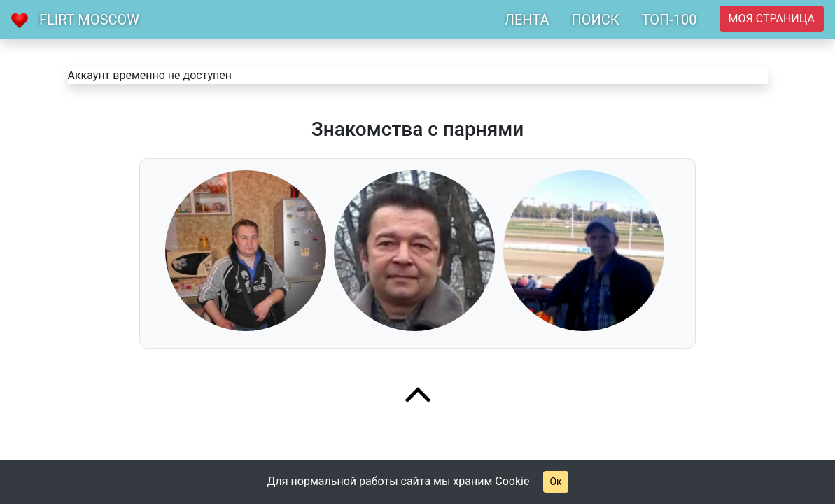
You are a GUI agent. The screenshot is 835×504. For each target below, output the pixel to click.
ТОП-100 (669, 20)
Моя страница (772, 19)
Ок (555, 482)
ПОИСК (595, 20)
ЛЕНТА (527, 20)
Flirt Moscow (89, 20)
